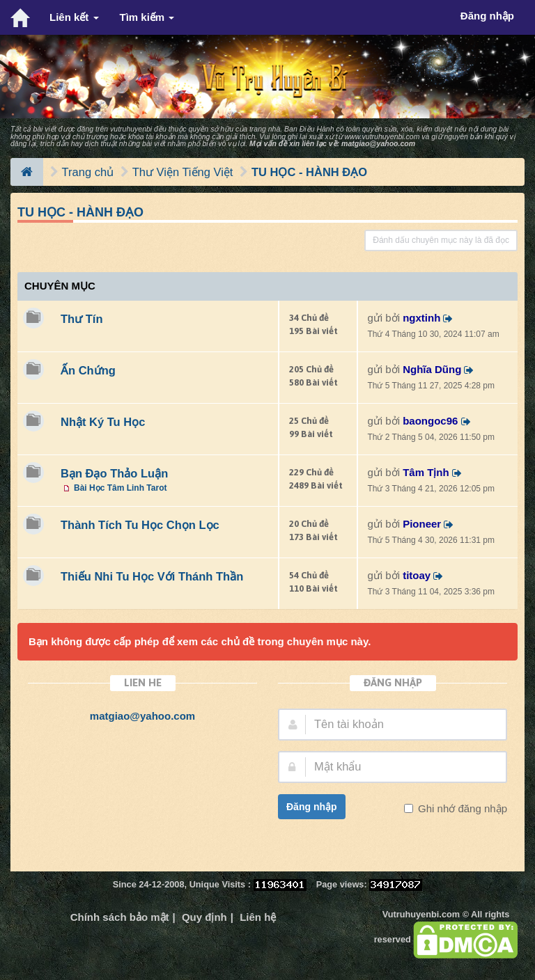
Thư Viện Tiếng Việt (183, 172)
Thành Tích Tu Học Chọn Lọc (140, 525)
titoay (417, 575)
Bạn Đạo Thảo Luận (114, 473)
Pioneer (422, 524)
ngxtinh (421, 318)
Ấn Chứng (88, 370)
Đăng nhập (312, 807)
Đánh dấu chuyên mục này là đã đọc (441, 240)
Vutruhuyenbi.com (421, 914)
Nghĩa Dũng (432, 369)
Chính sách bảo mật (120, 917)
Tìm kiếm (147, 17)
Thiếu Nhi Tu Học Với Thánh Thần (152, 576)
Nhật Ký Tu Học (103, 422)
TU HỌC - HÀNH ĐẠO (309, 172)
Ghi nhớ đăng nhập (461, 808)
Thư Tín (82, 319)
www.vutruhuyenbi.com (382, 136)
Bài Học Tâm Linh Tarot (120, 488)
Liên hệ (258, 917)
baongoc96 (430, 421)
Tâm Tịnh (426, 472)
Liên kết (74, 17)
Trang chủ (88, 172)
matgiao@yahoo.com (378, 143)
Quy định (204, 917)
